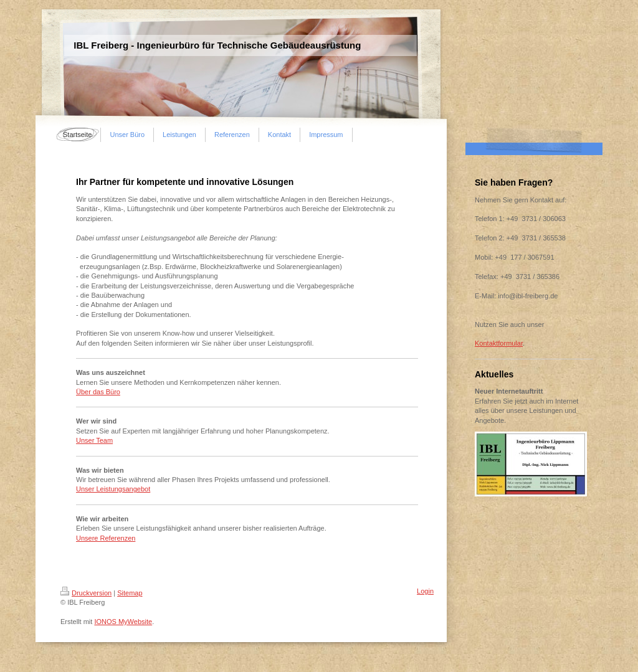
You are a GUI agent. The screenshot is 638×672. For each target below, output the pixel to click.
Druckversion (86, 593)
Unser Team (94, 440)
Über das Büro (98, 392)
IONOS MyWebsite (123, 622)
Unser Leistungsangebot (113, 489)
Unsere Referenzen (106, 538)
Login (425, 591)
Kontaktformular (499, 343)
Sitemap (130, 593)
